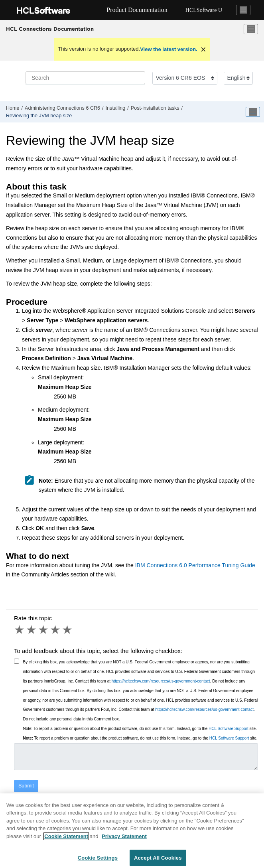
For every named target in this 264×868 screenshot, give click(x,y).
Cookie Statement (66, 841)
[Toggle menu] (251, 29)
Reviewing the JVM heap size (39, 116)
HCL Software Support (229, 729)
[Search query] (85, 78)
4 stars (56, 630)
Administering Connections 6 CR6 (62, 108)
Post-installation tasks (155, 108)
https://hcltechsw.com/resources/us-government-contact (161, 681)
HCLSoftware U (204, 10)
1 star (20, 630)
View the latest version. (169, 49)
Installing (116, 108)
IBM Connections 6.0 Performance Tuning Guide (195, 565)
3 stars (44, 630)
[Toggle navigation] (243, 10)
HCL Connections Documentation (50, 29)
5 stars (68, 630)
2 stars (32, 630)
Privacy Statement (124, 841)
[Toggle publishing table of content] (253, 112)
